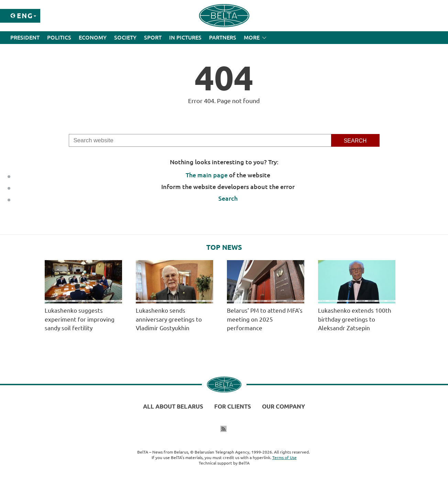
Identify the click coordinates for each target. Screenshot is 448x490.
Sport (153, 37)
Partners (223, 37)
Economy (93, 37)
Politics (59, 37)
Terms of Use (285, 458)
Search (228, 198)
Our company (283, 406)
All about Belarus (173, 406)
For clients (233, 406)
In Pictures (185, 37)
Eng (25, 16)
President (25, 37)
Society (125, 37)
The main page (207, 175)
